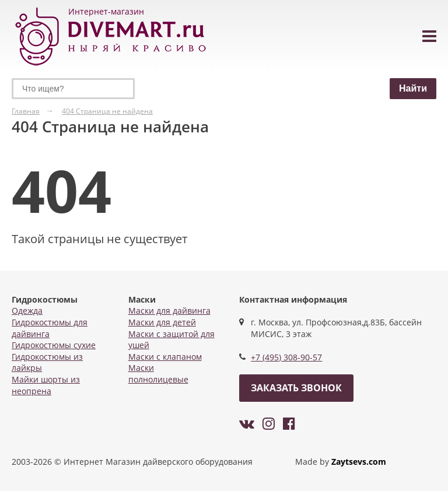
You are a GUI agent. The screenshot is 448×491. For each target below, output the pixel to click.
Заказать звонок (296, 388)
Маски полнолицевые (158, 373)
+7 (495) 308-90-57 (286, 357)
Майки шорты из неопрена (46, 385)
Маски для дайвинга (169, 311)
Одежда (27, 311)
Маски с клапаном (165, 357)
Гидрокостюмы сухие (54, 345)
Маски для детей (162, 322)
